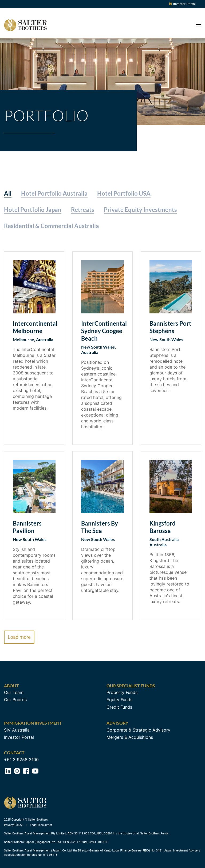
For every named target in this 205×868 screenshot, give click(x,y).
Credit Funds (119, 707)
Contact (14, 752)
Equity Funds (119, 700)
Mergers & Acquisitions (130, 737)
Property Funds (122, 692)
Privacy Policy (14, 825)
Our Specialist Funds (131, 686)
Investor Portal (182, 4)
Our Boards (15, 700)
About (11, 686)
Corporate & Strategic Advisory (138, 730)
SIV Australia (17, 730)
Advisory (117, 723)
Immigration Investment (33, 723)
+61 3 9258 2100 (21, 760)
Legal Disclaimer (41, 825)
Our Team (14, 692)
